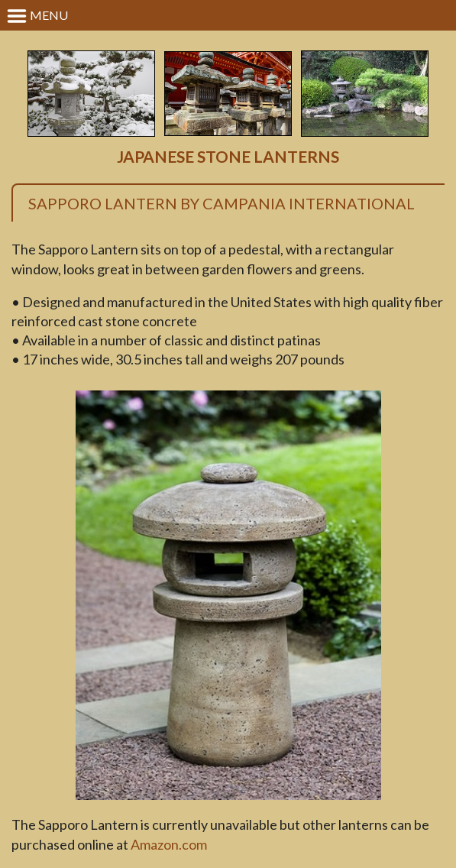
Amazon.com (169, 844)
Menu (37, 16)
